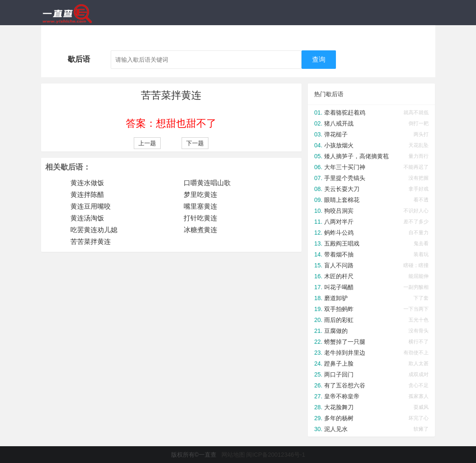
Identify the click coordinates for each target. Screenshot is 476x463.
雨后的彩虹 (339, 320)
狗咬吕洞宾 (339, 211)
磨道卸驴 (336, 298)
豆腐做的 (336, 331)
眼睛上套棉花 (342, 200)
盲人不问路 (339, 265)
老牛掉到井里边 (345, 353)
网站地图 (233, 455)
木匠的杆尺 (339, 276)
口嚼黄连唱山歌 (207, 183)
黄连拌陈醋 (87, 195)
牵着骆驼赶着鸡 (345, 112)
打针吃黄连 (200, 218)
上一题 (147, 143)
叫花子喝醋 (339, 287)
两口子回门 (339, 374)
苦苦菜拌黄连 (91, 242)
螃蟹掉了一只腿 (345, 342)
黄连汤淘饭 (87, 218)
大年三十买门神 (345, 167)
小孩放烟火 (339, 145)
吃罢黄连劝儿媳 (94, 230)
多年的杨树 (339, 418)
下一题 (195, 143)
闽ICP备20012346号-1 (276, 455)
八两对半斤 (339, 222)
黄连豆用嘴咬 (91, 206)
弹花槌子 (336, 134)
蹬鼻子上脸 (339, 364)
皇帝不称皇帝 (342, 396)
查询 (319, 59)
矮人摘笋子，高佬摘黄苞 (356, 156)
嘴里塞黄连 (200, 206)
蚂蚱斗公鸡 (339, 233)
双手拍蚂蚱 (339, 309)
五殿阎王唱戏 (342, 243)
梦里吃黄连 (200, 195)
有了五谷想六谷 (345, 385)
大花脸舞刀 (339, 407)
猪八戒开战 (339, 123)
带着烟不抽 (339, 254)
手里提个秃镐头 (345, 178)
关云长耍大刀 (342, 189)
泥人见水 (336, 429)
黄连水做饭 (87, 183)
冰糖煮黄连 (200, 230)
